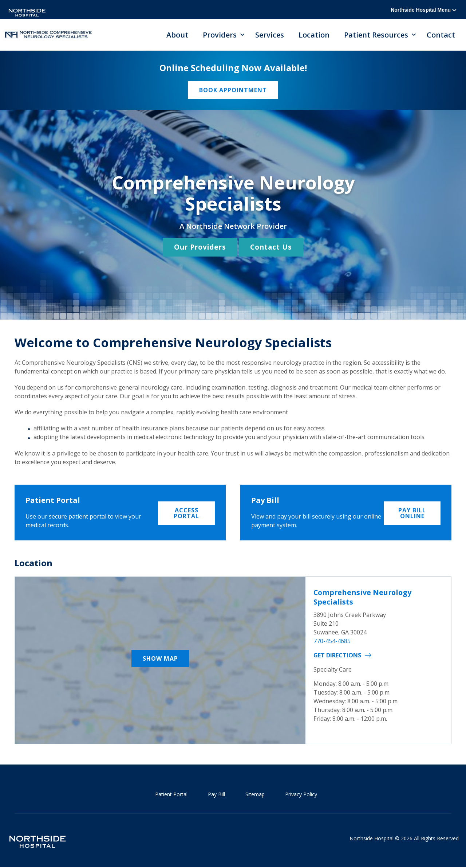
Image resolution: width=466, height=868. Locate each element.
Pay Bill (216, 795)
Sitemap (255, 795)
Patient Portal (171, 795)
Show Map (160, 659)
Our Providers (200, 247)
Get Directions (337, 655)
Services (270, 35)
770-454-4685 (332, 641)
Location (314, 35)
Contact (441, 35)
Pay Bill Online (412, 513)
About (177, 35)
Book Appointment (233, 90)
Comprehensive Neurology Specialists (364, 597)
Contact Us (271, 247)
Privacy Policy (301, 795)
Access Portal (186, 513)
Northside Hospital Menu (424, 10)
